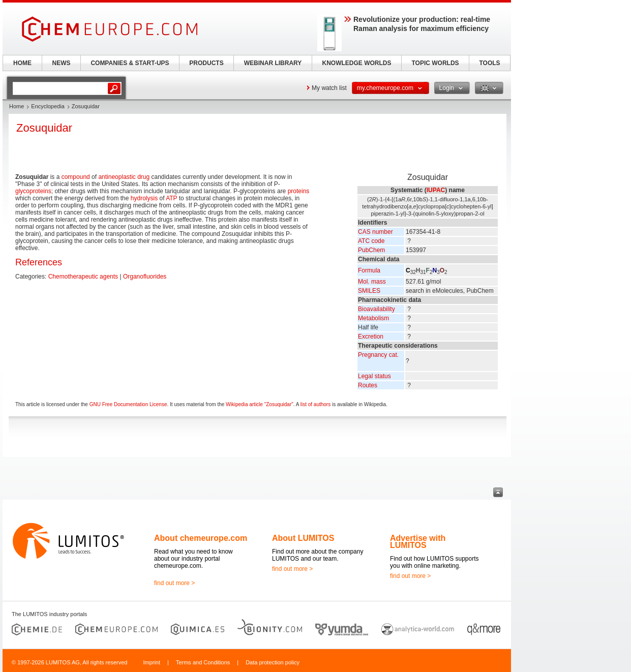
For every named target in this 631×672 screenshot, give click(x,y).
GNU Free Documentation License (128, 404)
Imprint (152, 662)
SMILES (369, 291)
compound (76, 177)
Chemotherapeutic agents (83, 277)
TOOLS (489, 63)
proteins (299, 191)
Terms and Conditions (203, 662)
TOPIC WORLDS (435, 63)
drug (143, 177)
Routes (368, 385)
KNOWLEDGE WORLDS (357, 63)
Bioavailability (377, 309)
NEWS (62, 63)
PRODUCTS (206, 63)
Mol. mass (372, 282)
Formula (369, 270)
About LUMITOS (303, 538)
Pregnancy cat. (378, 355)
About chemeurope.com (201, 538)
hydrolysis (144, 198)
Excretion (371, 337)
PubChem (371, 250)
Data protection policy (273, 662)
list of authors (315, 404)
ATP (171, 198)
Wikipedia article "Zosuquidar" (260, 404)
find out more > (174, 583)
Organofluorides (145, 277)
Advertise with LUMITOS (418, 542)
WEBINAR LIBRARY (273, 63)
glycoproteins (33, 191)
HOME (22, 63)
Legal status (374, 376)
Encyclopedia (48, 106)
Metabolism (373, 318)
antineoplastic (117, 177)
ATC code (371, 241)
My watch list (329, 88)
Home (17, 106)
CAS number (375, 232)
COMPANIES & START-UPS (130, 63)
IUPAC (436, 190)
